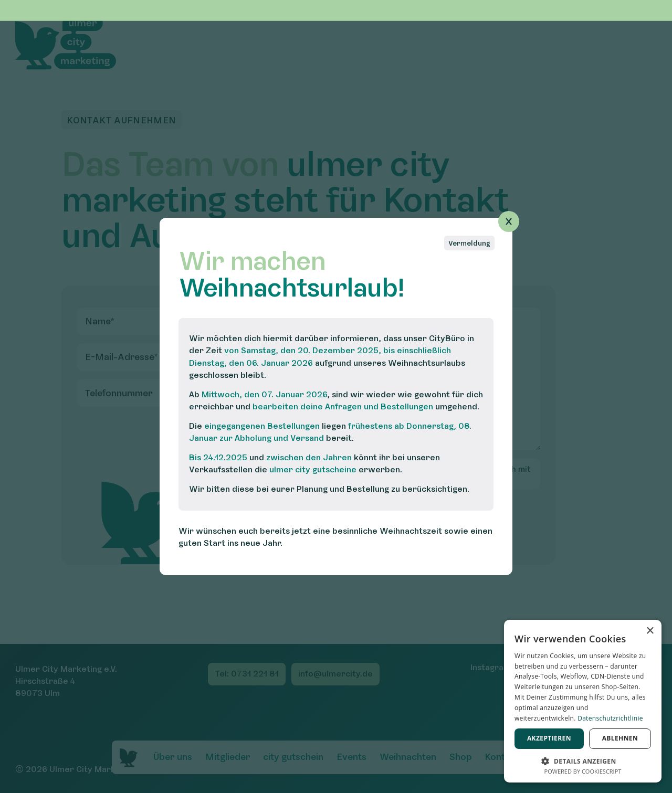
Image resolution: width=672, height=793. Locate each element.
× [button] (650, 631)
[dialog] (583, 701)
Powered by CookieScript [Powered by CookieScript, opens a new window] (583, 771)
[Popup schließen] (509, 221)
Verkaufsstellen (221, 469)
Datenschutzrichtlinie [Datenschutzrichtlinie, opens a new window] (610, 718)
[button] (583, 760)
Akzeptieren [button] (549, 738)
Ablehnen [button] (620, 738)
